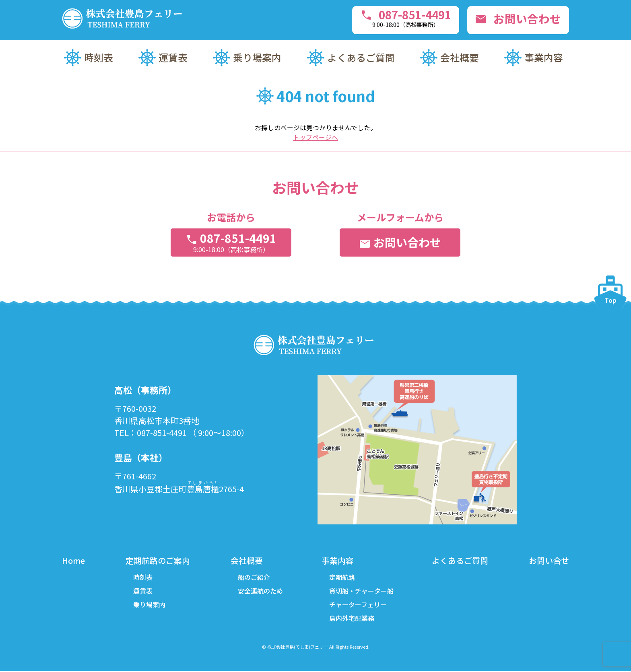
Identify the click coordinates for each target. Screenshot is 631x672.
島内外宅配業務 (352, 619)
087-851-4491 (403, 18)
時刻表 (99, 57)
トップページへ (315, 137)
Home (73, 560)
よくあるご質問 (361, 57)
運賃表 (173, 57)
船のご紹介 (254, 577)
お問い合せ (549, 560)
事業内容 (544, 57)
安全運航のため (260, 591)
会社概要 (460, 57)
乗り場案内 (257, 57)
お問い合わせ (518, 18)
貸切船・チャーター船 (361, 591)
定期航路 (342, 577)
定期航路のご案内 (158, 560)
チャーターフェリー (358, 605)
